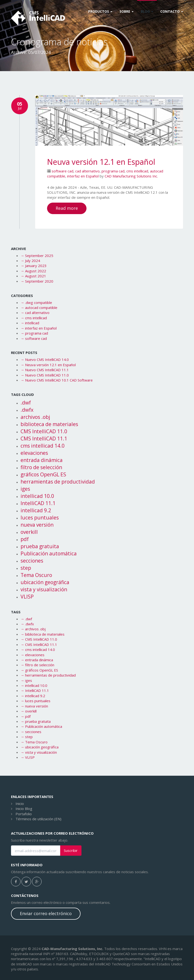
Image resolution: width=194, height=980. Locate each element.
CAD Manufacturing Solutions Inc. (131, 176)
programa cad (113, 171)
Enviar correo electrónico (46, 913)
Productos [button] (100, 11)
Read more (67, 208)
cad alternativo (87, 171)
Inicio (20, 803)
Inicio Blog (24, 809)
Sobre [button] (127, 11)
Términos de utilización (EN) (38, 819)
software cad (62, 171)
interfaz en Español (83, 176)
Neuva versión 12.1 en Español (101, 162)
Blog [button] (147, 11)
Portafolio (24, 814)
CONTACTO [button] (172, 11)
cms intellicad (137, 171)
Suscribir (71, 851)
